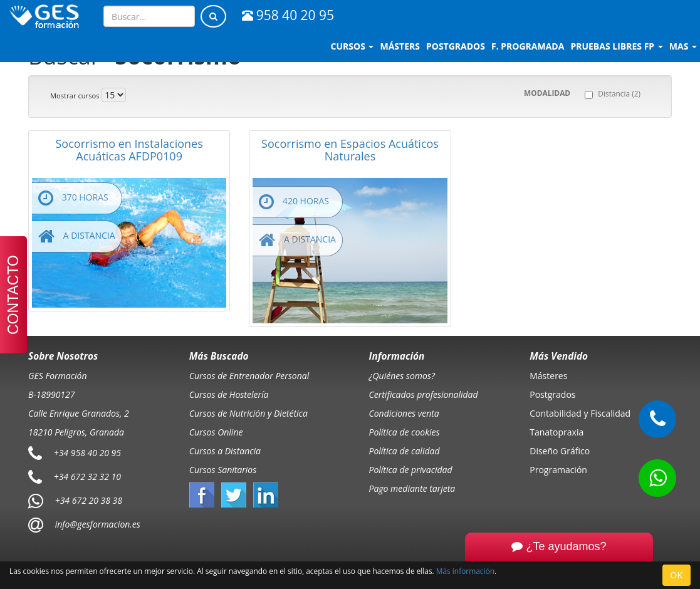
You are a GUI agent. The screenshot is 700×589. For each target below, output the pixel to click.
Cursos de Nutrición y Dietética (248, 413)
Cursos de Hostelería (229, 394)
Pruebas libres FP (616, 46)
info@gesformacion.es (97, 524)
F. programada (528, 46)
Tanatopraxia (556, 432)
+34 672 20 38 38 (89, 500)
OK (676, 575)
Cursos (353, 46)
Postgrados (552, 394)
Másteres (548, 376)
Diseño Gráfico (560, 451)
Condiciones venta (404, 413)
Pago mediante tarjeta (412, 488)
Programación (558, 470)
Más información (465, 571)
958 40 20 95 (288, 15)
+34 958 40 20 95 (87, 453)
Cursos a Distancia (225, 451)
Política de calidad (405, 451)
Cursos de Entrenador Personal (249, 376)
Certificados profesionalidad (424, 394)
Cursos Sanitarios (223, 470)
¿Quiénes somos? (402, 376)
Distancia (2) (619, 93)
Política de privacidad (411, 470)
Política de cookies (405, 432)
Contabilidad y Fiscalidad (580, 413)
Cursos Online (216, 432)
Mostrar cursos (75, 96)
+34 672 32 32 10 (87, 477)
